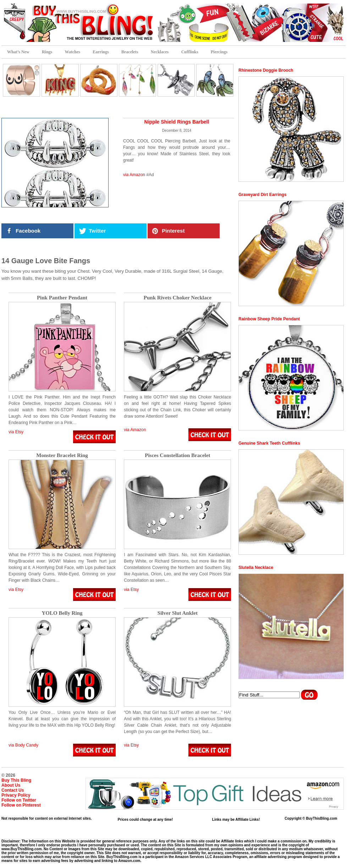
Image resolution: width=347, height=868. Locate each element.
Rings (47, 52)
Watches (73, 52)
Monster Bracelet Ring (62, 455)
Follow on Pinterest (21, 805)
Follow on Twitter (19, 800)
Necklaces (160, 52)
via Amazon (134, 175)
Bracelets (130, 52)
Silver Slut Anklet (178, 613)
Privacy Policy (16, 795)
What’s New (18, 52)
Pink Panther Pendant (62, 298)
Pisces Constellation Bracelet (177, 455)
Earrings (101, 52)
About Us (11, 785)
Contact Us (13, 790)
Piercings (219, 52)
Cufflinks (190, 52)
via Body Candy (23, 745)
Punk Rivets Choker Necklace (178, 298)
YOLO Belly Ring (62, 613)
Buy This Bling (16, 780)
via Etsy (16, 432)
